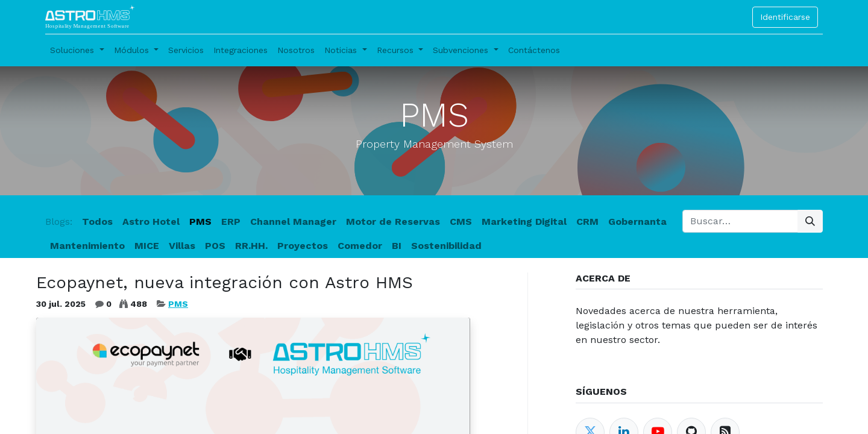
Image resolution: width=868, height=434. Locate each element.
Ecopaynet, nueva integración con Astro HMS (225, 282)
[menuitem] (186, 50)
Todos (97, 222)
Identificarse (785, 17)
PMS (178, 304)
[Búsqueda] (810, 221)
